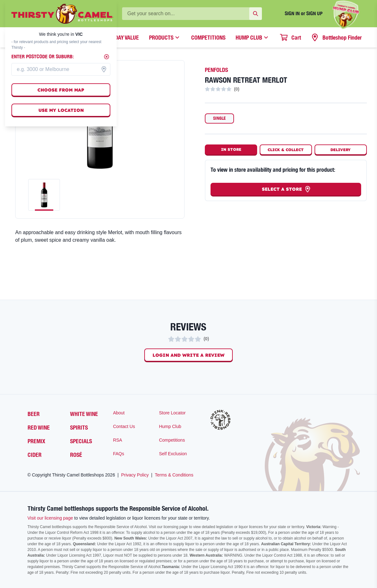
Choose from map (61, 90)
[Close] (107, 57)
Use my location (61, 110)
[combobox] (61, 69)
